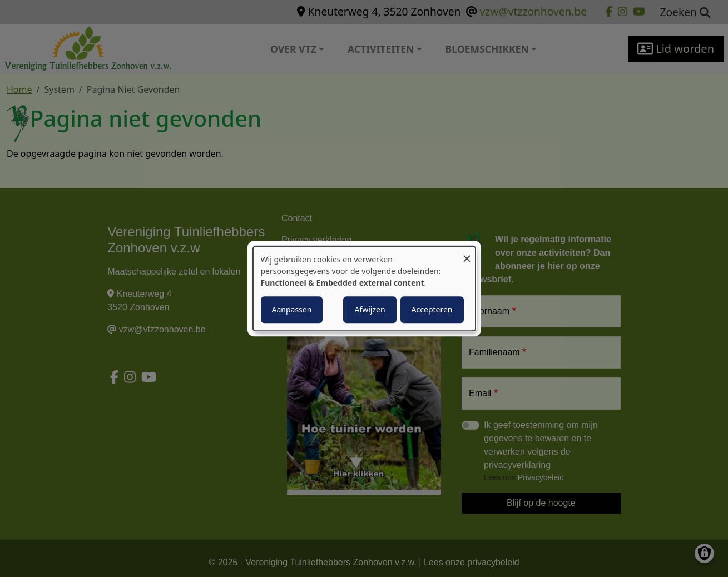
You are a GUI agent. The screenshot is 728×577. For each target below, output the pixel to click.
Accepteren (432, 309)
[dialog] (364, 288)
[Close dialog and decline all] (467, 253)
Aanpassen (292, 309)
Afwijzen (370, 309)
